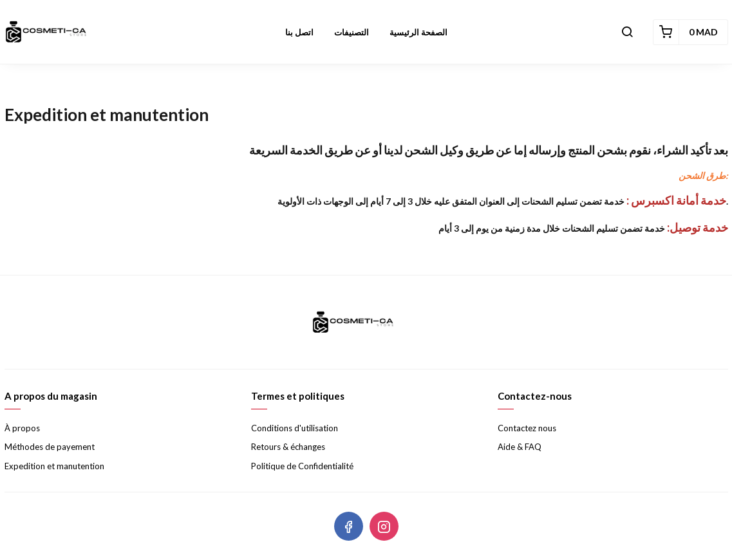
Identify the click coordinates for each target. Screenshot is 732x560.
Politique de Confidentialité (302, 466)
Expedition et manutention (54, 466)
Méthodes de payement (50, 447)
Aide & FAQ (520, 447)
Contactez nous (527, 428)
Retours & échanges (288, 447)
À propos (22, 428)
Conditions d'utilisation (295, 428)
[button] (627, 32)
